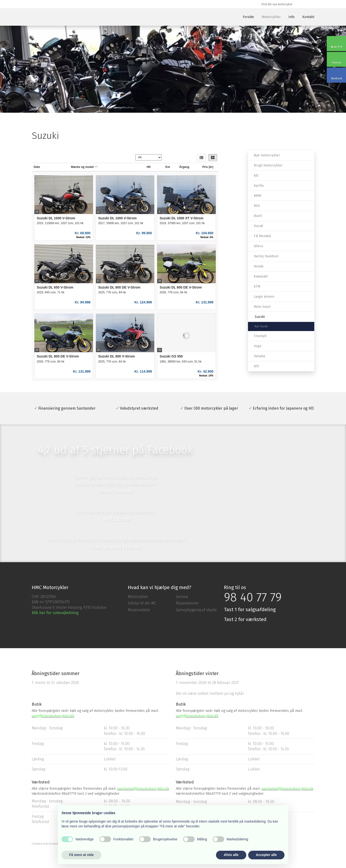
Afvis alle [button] (231, 855)
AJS (256, 175)
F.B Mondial (262, 236)
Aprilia (259, 186)
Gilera (258, 246)
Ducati (258, 226)
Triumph (260, 336)
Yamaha (259, 356)
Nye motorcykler (267, 155)
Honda (259, 266)
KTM (257, 286)
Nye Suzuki (261, 326)
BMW (258, 196)
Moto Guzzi (262, 307)
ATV (256, 366)
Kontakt (308, 17)
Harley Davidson (266, 256)
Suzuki (260, 317)
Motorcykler (271, 17)
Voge (258, 346)
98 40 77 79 (253, 597)
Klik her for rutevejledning (55, 613)
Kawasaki (261, 276)
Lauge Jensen (264, 297)
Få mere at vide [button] (81, 855)
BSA (257, 206)
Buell (258, 216)
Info (291, 17)
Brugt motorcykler (268, 165)
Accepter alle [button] (266, 855)
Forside (248, 17)
